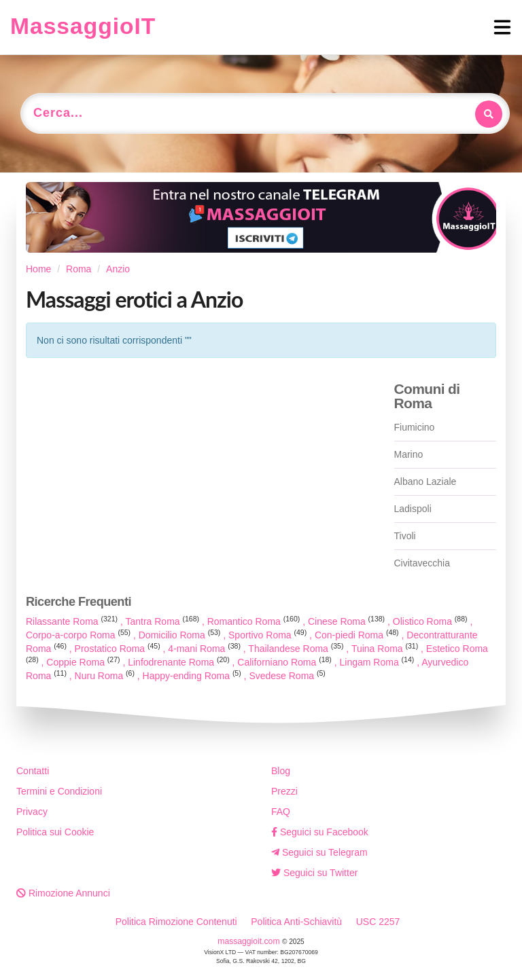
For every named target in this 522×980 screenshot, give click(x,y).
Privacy (32, 812)
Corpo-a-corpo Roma (80, 635)
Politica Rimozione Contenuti (176, 922)
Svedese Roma (287, 676)
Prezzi (284, 791)
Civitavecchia (422, 563)
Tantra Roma (163, 621)
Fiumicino (415, 427)
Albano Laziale (425, 482)
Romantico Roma (255, 621)
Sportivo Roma (269, 635)
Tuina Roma (386, 649)
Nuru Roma (106, 676)
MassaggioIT (83, 26)
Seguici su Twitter (314, 873)
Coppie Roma (84, 662)
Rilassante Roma (73, 621)
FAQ (281, 812)
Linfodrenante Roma (180, 662)
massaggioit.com (250, 941)
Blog (281, 771)
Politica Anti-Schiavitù (296, 922)
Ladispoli (413, 509)
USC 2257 (378, 922)
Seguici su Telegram (319, 852)
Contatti (33, 771)
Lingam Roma (379, 662)
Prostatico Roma (119, 649)
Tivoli (405, 536)
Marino (409, 454)
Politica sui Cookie (55, 832)
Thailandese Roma (297, 649)
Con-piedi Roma (358, 635)
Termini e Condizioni (59, 791)
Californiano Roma (285, 662)
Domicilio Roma (181, 635)
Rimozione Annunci (63, 893)
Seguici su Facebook (320, 832)
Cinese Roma (348, 621)
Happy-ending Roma (193, 676)
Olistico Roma (432, 621)
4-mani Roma (206, 649)
